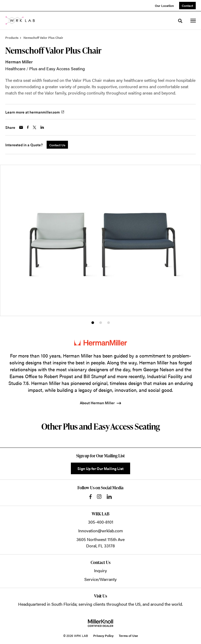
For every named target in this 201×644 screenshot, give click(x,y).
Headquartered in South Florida (47, 604)
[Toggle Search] (180, 21)
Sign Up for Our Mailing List (101, 468)
